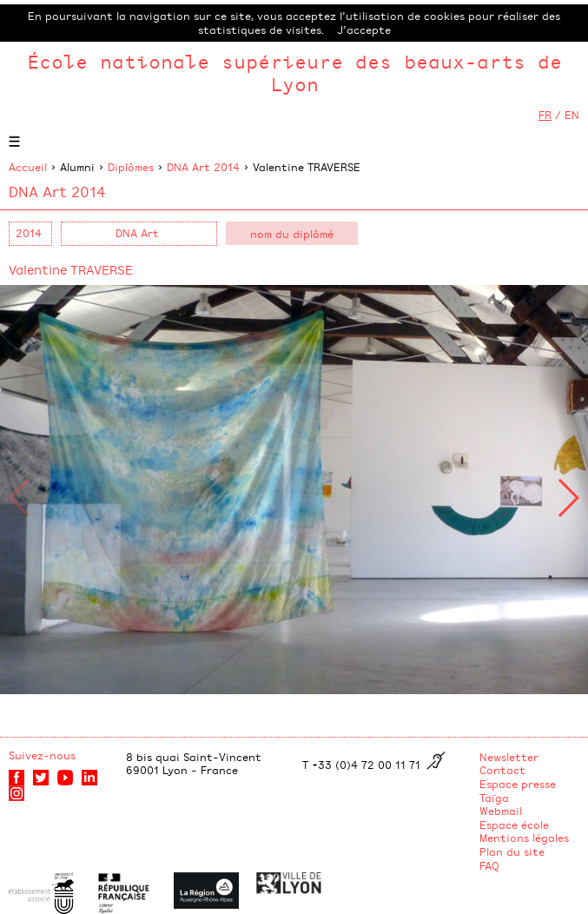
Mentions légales (524, 838)
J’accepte (364, 30)
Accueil (28, 167)
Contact (502, 770)
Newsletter (509, 757)
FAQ (489, 865)
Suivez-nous (42, 755)
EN (572, 115)
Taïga (494, 798)
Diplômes (131, 167)
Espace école (514, 825)
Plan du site (512, 851)
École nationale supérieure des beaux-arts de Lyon (294, 73)
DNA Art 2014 (203, 167)
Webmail (501, 811)
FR (545, 115)
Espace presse (518, 784)
